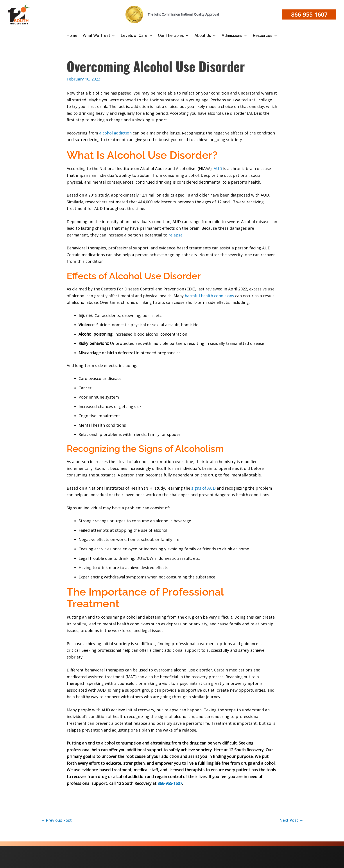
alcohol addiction (115, 133)
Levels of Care (137, 36)
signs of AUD (204, 488)
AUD (218, 168)
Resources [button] (265, 36)
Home (72, 35)
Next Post (291, 820)
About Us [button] (205, 36)
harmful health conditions (210, 296)
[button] (309, 14)
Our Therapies (174, 36)
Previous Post (56, 820)
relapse (175, 235)
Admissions (235, 36)
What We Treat (99, 36)
